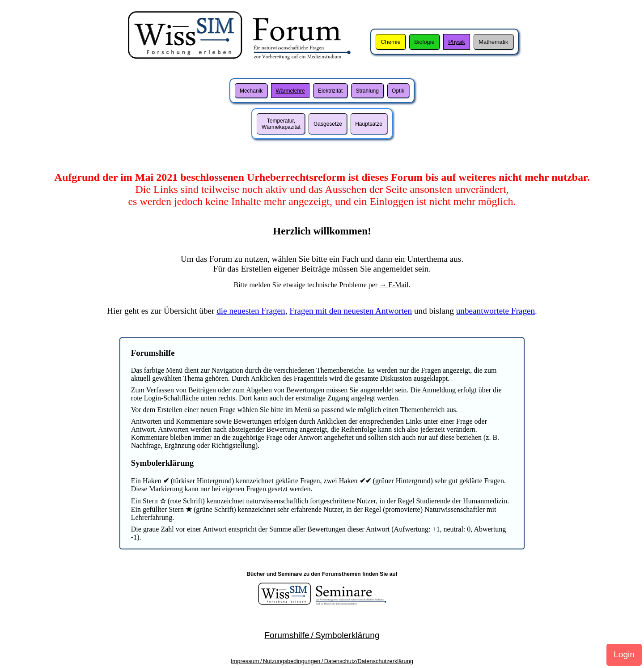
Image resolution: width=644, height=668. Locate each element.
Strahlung (367, 91)
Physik (457, 42)
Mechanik (251, 91)
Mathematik (493, 42)
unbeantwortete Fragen (496, 311)
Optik (398, 91)
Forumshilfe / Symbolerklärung (322, 635)
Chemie (391, 42)
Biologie (424, 42)
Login (624, 654)
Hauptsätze (369, 124)
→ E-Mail (394, 285)
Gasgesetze (328, 124)
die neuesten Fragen (251, 311)
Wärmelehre (290, 91)
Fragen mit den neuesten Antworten (351, 311)
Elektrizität (330, 91)
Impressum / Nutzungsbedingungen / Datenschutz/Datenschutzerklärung (322, 661)
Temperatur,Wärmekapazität (281, 124)
